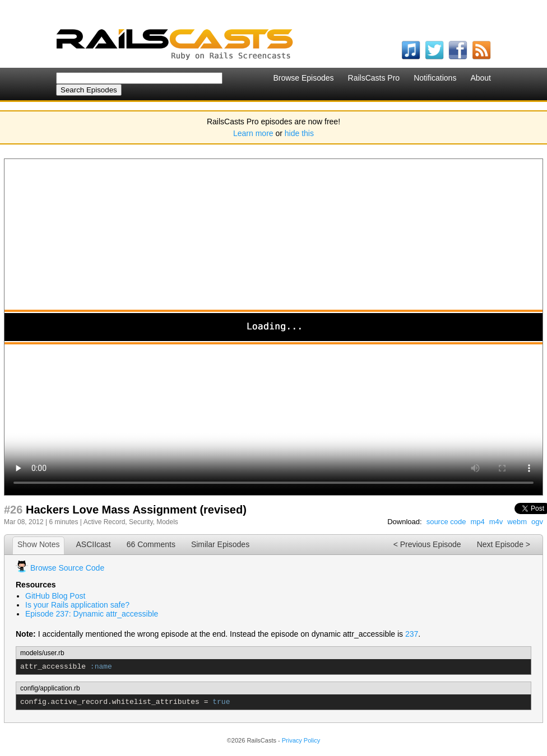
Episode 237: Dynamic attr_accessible (92, 614)
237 (412, 634)
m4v (496, 522)
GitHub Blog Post (55, 596)
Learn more (253, 133)
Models (167, 522)
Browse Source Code (67, 568)
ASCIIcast (93, 544)
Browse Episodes (303, 78)
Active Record (105, 522)
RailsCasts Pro (374, 78)
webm (517, 522)
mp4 (477, 522)
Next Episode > (504, 544)
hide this (299, 133)
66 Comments (151, 544)
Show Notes (38, 544)
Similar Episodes (220, 544)
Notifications (435, 78)
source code (446, 522)
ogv (537, 522)
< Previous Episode (427, 544)
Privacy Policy (301, 740)
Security (141, 522)
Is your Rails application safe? (77, 605)
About (481, 78)
